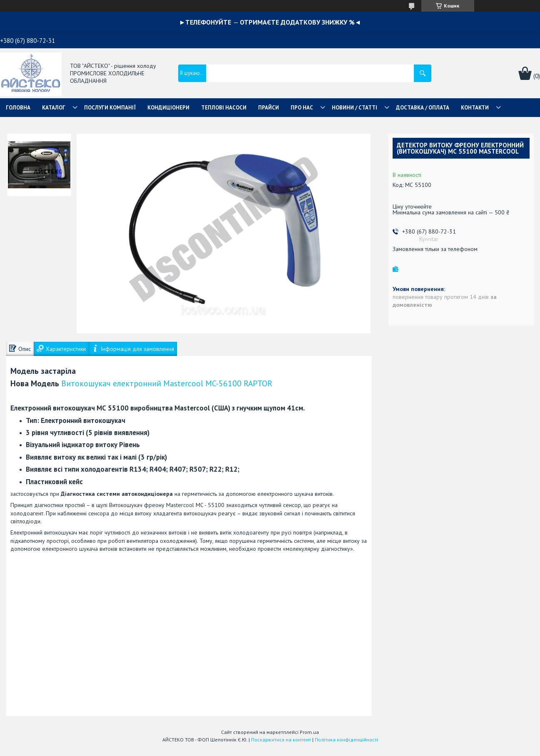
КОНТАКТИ (475, 108)
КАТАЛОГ (54, 108)
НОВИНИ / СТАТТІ (355, 108)
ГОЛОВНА (18, 108)
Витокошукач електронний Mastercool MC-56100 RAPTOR (167, 383)
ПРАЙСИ (269, 108)
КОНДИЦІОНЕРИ (168, 108)
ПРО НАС (302, 108)
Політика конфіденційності (346, 740)
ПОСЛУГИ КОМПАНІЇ (110, 108)
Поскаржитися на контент (281, 740)
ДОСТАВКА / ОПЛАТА (423, 108)
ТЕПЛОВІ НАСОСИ (224, 108)
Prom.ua (309, 732)
